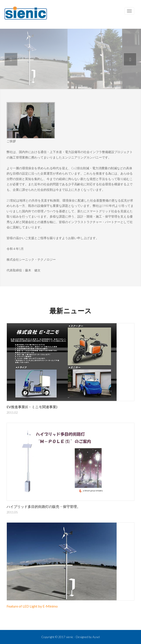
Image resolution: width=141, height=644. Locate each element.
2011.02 (12, 412)
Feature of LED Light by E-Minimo (32, 606)
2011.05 (12, 512)
